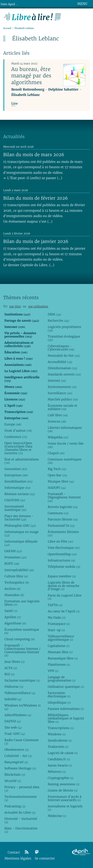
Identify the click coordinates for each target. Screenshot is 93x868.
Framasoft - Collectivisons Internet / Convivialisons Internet (22, 650)
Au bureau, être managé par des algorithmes (31, 76)
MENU (82, 4)
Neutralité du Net (64, 356)
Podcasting (15, 806)
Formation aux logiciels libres (22, 603)
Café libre (58, 415)
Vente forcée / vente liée (66, 445)
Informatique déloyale (21, 543)
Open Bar (57, 475)
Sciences (57, 421)
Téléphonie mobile (64, 567)
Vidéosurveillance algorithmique (61, 638)
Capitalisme (59, 646)
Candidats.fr (59, 759)
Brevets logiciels (63, 507)
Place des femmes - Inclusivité (19, 518)
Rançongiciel (16, 762)
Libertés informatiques (65, 429)
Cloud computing (20, 639)
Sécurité (13, 781)
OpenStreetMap (62, 554)
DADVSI (13, 721)
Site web (13, 727)
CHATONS (15, 500)
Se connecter (45, 859)
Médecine (57, 816)
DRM (55, 314)
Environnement (62, 387)
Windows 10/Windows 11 (23, 707)
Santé (11, 611)
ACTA (11, 668)
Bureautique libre (63, 658)
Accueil (7, 28)
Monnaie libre (60, 652)
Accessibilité (60, 362)
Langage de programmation (62, 679)
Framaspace (59, 624)
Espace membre (62, 576)
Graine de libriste (63, 790)
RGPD (12, 563)
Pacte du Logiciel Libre (65, 597)
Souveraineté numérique (15, 508)
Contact (14, 852)
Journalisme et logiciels (65, 808)
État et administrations (22, 461)
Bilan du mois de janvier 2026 (36, 241)
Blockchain (15, 775)
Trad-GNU (15, 734)
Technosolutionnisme (21, 798)
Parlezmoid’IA (61, 526)
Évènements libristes (63, 533)
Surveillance (60, 393)
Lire (14, 104)
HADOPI (57, 488)
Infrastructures (61, 560)
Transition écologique (64, 338)
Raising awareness (64, 784)
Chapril (56, 453)
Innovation (16, 469)
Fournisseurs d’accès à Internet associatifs (65, 798)
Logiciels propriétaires (64, 328)
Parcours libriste (63, 519)
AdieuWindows (18, 715)
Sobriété (13, 699)
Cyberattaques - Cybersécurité (61, 348)
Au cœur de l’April (64, 611)
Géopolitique (59, 702)
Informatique (18, 488)
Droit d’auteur (18, 431)
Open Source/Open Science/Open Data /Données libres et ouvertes (18, 448)
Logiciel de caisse (63, 753)
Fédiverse (14, 687)
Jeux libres (15, 662)
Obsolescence (17, 750)
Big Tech (57, 469)
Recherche (59, 321)
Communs (58, 513)
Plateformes (59, 665)
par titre (15, 306)
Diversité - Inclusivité (21, 820)
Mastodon (14, 595)
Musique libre (61, 481)
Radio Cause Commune (22, 742)
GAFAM (13, 551)
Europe (13, 424)
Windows (57, 734)
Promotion (16, 557)
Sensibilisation (19, 481)
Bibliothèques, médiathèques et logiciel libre (66, 718)
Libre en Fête (60, 541)
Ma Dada (57, 617)
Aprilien (13, 617)
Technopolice (17, 582)
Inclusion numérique (22, 680)
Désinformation (62, 368)
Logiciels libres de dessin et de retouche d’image (64, 586)
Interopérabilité (19, 570)
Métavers (57, 772)
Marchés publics (63, 399)
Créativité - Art (18, 756)
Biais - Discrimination (21, 830)
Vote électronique (64, 548)
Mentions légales (18, 859)
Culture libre (16, 576)
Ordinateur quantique (66, 687)
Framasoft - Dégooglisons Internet (64, 497)
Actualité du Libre (20, 812)
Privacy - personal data (22, 789)
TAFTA (55, 605)
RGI (9, 674)
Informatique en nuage (22, 533)
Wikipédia (58, 437)
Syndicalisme (60, 740)
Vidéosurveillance (20, 693)
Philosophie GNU (20, 526)
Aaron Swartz (60, 765)
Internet (57, 381)
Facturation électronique (59, 695)
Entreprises (16, 475)
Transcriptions (61, 728)
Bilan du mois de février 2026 (35, 198)
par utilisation (38, 306)
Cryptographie (60, 778)
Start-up (56, 630)
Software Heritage (20, 768)
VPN (53, 671)
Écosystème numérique (22, 631)
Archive (12, 589)
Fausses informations (66, 709)
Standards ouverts (64, 374)
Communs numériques (65, 461)
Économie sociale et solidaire (62, 407)
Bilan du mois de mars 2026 (34, 155)
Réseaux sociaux (20, 494)
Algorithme (15, 623)
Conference (16, 437)
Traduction (58, 747)
